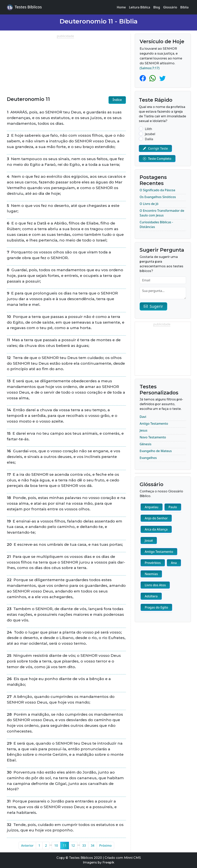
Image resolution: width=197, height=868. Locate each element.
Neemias (151, 574)
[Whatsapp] (153, 78)
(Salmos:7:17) (150, 68)
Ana (174, 563)
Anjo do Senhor (156, 518)
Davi (143, 417)
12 (73, 846)
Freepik (108, 862)
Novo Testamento (153, 437)
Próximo (106, 846)
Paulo (173, 507)
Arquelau (152, 507)
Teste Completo (157, 159)
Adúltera (151, 596)
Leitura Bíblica (139, 7)
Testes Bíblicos (24, 7)
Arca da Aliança (156, 529)
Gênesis (145, 444)
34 (92, 846)
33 (84, 846)
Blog (157, 7)
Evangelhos (148, 458)
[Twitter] (163, 78)
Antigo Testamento (154, 424)
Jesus (143, 430)
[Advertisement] (66, 66)
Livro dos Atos (155, 585)
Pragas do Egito (156, 607)
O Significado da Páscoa (157, 190)
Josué (149, 540)
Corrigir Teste (155, 148)
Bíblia (185, 7)
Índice (117, 100)
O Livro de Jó (149, 204)
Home (121, 7)
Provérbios (153, 563)
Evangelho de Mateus (156, 451)
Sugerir (153, 306)
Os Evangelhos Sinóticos (158, 197)
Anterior (27, 846)
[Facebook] (144, 78)
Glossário (170, 7)
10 (56, 846)
